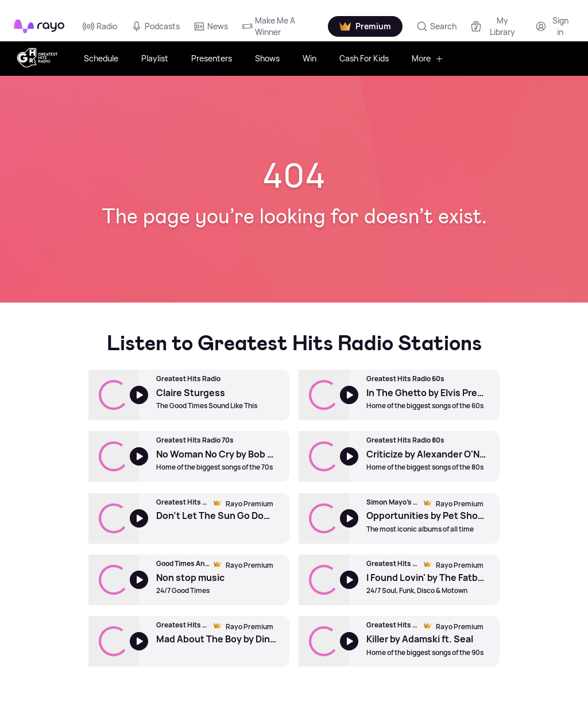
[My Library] (496, 26)
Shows (267, 58)
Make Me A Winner (268, 26)
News (211, 26)
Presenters (212, 58)
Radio (100, 26)
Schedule (101, 58)
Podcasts (155, 26)
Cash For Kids (364, 58)
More (428, 58)
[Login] (554, 26)
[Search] (436, 26)
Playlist (155, 58)
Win (310, 58)
